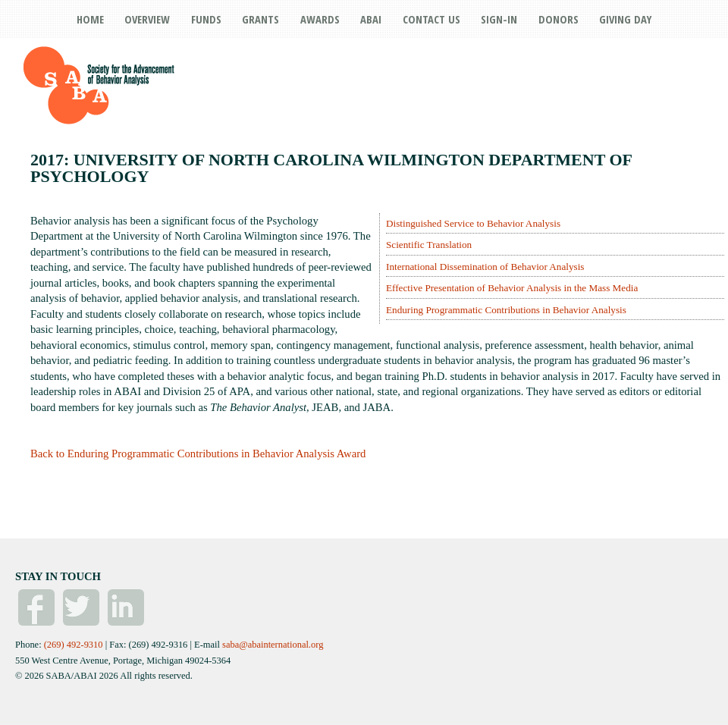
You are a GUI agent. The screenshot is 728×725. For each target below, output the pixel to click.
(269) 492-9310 (74, 645)
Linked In (126, 607)
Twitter (81, 607)
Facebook (36, 607)
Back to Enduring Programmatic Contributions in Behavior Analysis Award (198, 454)
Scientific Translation (429, 245)
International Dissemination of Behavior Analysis (485, 267)
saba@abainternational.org (273, 645)
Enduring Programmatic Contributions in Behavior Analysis (506, 310)
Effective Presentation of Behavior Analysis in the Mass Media (512, 288)
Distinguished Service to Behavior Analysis (473, 223)
